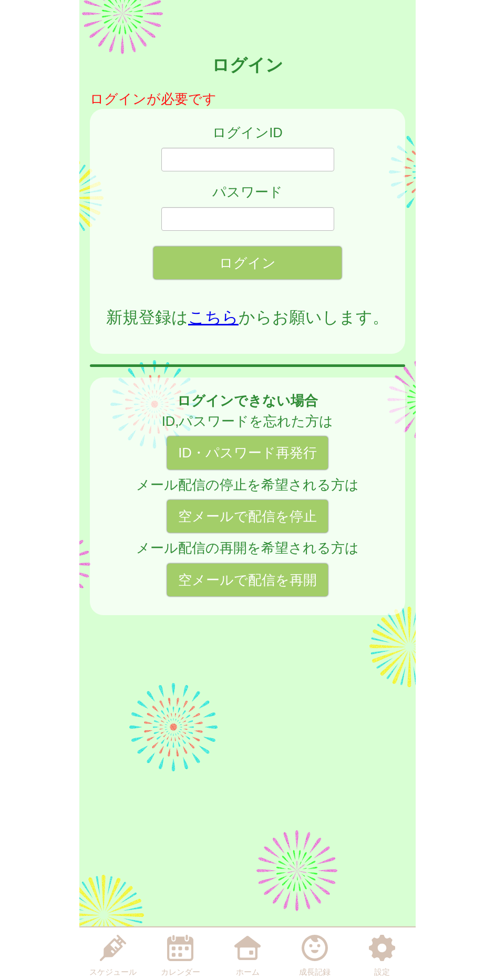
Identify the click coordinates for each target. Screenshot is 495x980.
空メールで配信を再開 (247, 580)
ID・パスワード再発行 (247, 453)
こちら (213, 317)
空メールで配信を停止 (247, 516)
